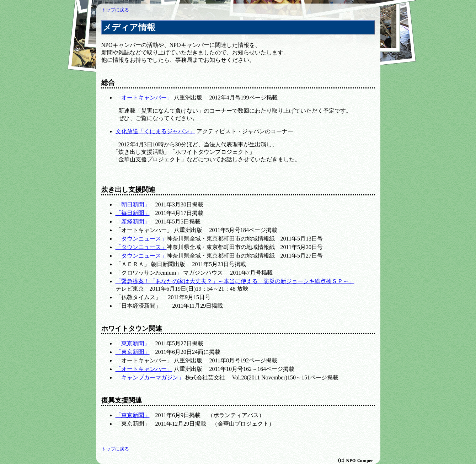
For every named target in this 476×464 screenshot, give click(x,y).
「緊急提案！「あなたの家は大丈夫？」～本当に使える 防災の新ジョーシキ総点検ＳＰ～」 (235, 281)
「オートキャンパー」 (144, 98)
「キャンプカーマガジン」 (150, 377)
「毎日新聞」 (133, 213)
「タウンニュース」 (141, 239)
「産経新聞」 (133, 222)
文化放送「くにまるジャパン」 (155, 131)
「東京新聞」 (133, 343)
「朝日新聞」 (133, 204)
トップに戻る (115, 10)
